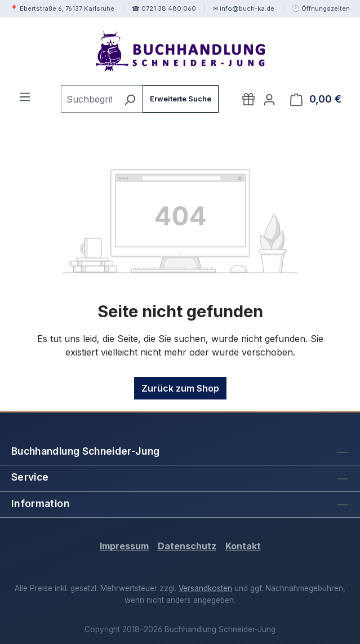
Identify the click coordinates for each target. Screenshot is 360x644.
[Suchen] (130, 99)
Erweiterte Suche (181, 99)
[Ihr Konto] (269, 99)
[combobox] (89, 99)
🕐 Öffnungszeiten (321, 8)
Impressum (124, 546)
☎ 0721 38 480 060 (164, 8)
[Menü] (25, 96)
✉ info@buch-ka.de (244, 8)
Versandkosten (205, 588)
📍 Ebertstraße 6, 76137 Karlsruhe (62, 8)
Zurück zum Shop (180, 388)
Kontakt (243, 546)
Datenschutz (187, 546)
